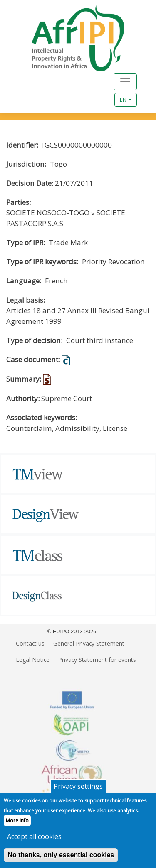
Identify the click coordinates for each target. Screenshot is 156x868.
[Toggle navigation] (125, 82)
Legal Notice (33, 660)
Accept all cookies (34, 844)
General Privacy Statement (89, 643)
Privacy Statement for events (97, 660)
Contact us (30, 643)
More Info (17, 828)
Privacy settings (78, 793)
